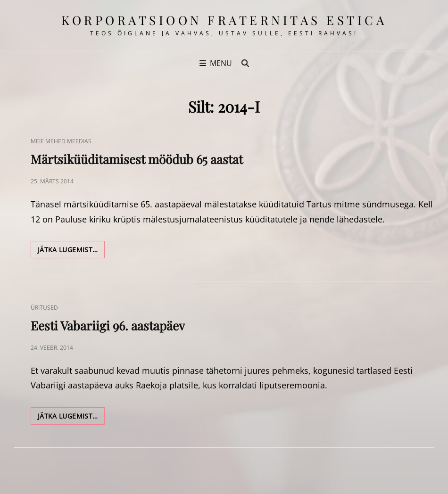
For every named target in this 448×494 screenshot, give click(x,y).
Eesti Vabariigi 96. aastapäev (108, 325)
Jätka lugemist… (71, 251)
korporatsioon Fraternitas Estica (224, 20)
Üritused (44, 308)
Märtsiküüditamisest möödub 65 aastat (137, 159)
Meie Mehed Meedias (61, 141)
